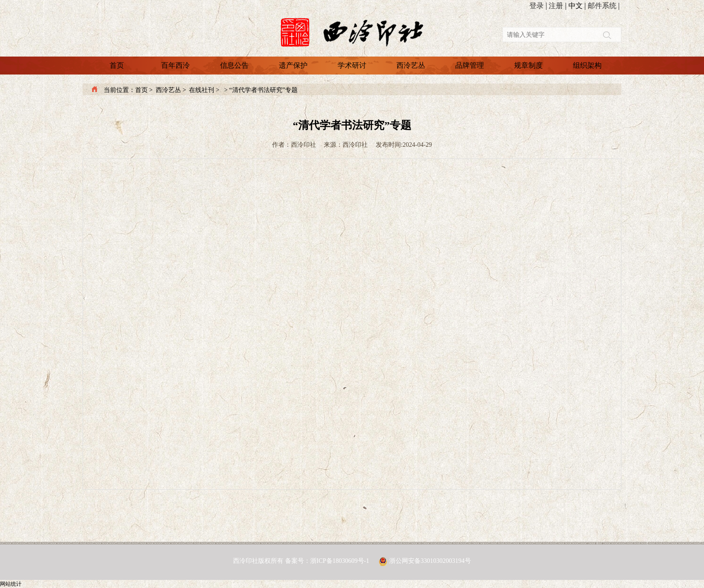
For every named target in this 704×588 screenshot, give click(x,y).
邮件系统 (602, 6)
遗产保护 (293, 65)
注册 (556, 6)
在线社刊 (202, 90)
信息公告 (234, 65)
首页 (117, 65)
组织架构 (587, 65)
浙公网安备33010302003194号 (430, 561)
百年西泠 (176, 65)
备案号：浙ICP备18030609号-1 (328, 561)
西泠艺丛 (411, 65)
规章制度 (528, 65)
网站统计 (11, 584)
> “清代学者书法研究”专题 (260, 90)
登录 (537, 6)
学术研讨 (352, 65)
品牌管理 (470, 65)
